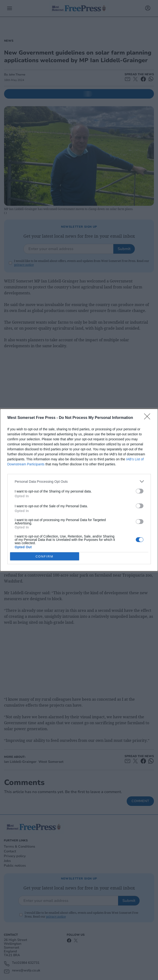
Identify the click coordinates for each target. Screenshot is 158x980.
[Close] (149, 418)
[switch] (140, 491)
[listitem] (79, 481)
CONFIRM (45, 556)
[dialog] (79, 490)
